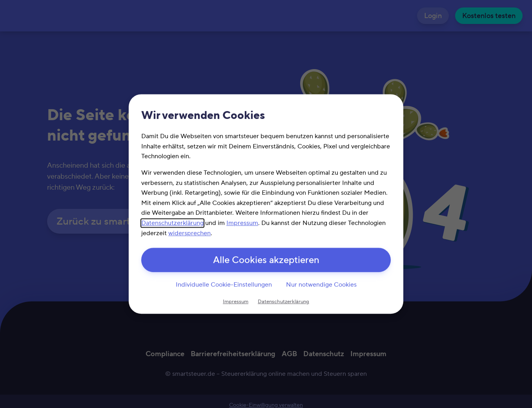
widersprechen (189, 233)
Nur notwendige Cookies (321, 285)
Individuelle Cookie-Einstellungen (224, 285)
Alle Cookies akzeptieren (266, 260)
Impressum (242, 223)
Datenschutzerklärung (172, 223)
